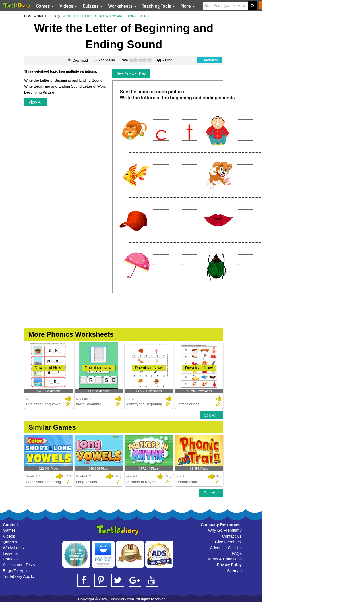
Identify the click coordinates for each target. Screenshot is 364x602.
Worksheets (13, 548)
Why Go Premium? (225, 530)
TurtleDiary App (18, 576)
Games (9, 530)
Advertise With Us (226, 548)
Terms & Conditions (225, 559)
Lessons (10, 553)
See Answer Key (131, 73)
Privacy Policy (229, 565)
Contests (11, 559)
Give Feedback (228, 542)
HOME (29, 16)
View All (35, 102)
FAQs (237, 553)
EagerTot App (17, 571)
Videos (9, 536)
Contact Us (232, 536)
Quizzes (10, 542)
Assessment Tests (19, 565)
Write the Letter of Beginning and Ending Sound (63, 80)
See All (212, 415)
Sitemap (234, 571)
